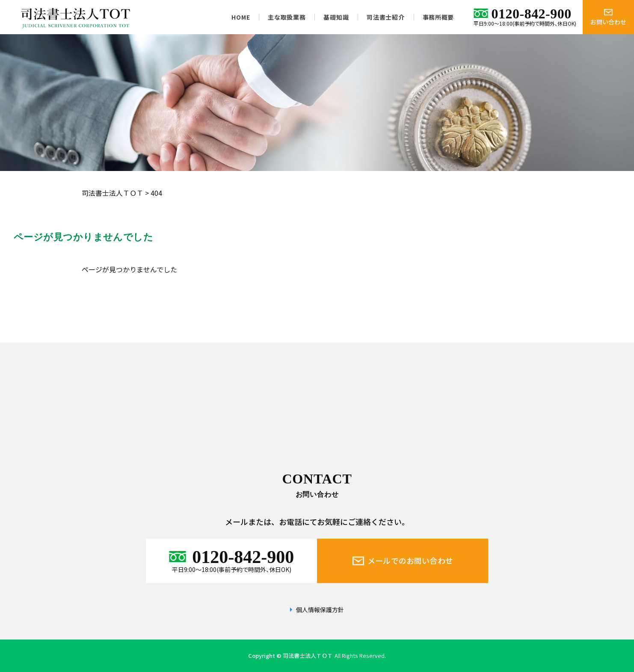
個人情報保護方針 (320, 610)
